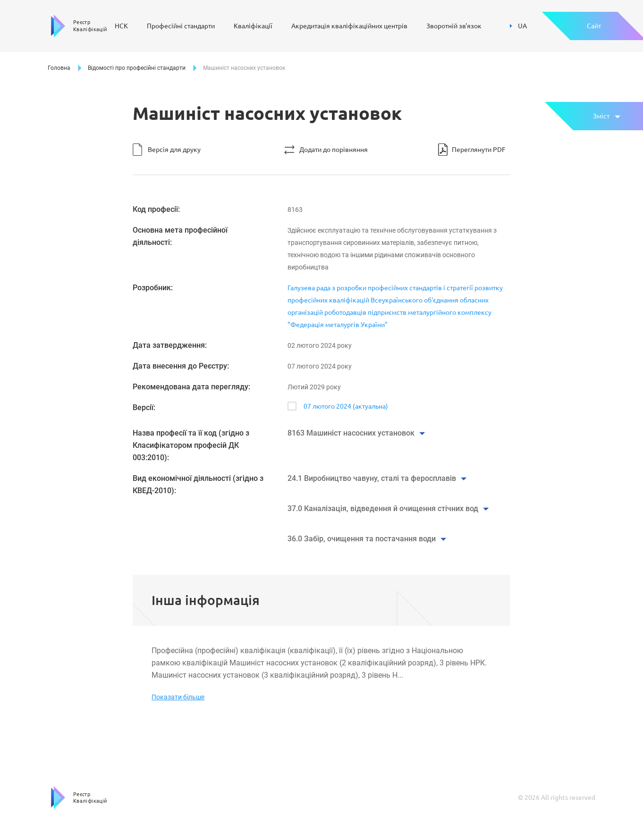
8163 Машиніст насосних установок (351, 433)
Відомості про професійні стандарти (137, 68)
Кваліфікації (253, 26)
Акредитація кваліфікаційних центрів (349, 26)
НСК (121, 26)
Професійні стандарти (181, 26)
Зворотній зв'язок (454, 26)
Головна (59, 68)
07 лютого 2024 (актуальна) (346, 406)
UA (518, 26)
